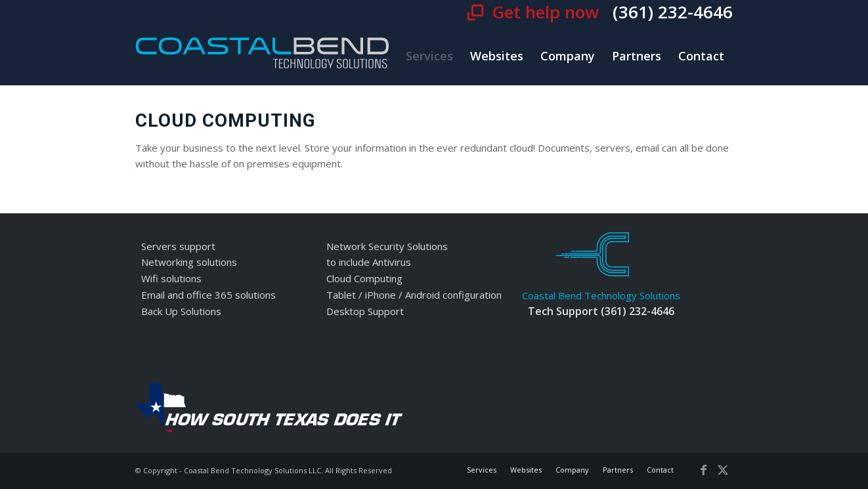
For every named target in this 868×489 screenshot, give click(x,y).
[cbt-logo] (263, 56)
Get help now (548, 12)
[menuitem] (429, 56)
